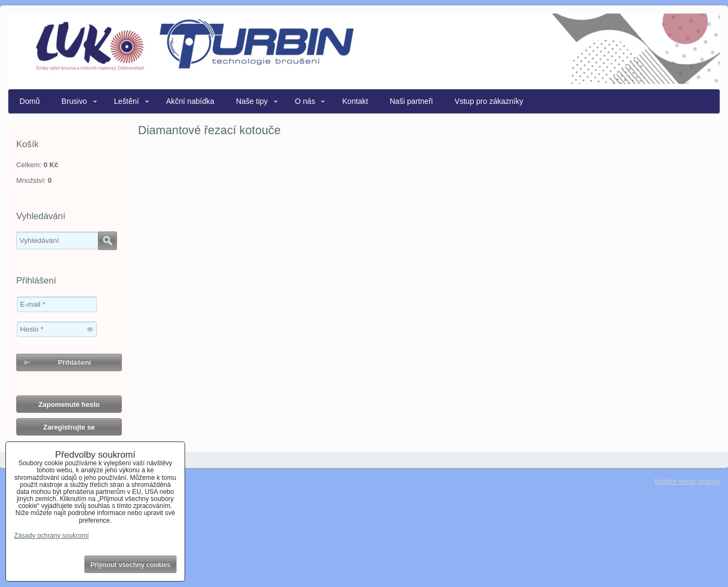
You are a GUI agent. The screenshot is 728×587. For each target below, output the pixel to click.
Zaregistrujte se (69, 427)
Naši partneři (411, 101)
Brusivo (74, 101)
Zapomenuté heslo (69, 404)
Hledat (107, 241)
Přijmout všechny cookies (130, 565)
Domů (30, 101)
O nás (305, 101)
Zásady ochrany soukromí (51, 536)
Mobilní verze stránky (687, 481)
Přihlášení (74, 362)
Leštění (127, 101)
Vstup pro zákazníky (489, 101)
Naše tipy (252, 101)
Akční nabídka (190, 101)
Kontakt (355, 101)
